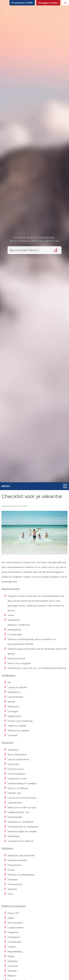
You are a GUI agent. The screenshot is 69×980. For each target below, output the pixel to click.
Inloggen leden (48, 3)
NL (65, 3)
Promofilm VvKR (22, 3)
